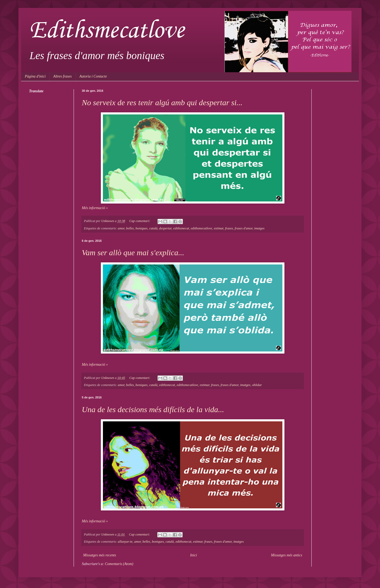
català (153, 228)
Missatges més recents (100, 555)
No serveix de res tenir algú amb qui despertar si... (162, 102)
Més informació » (95, 208)
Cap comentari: (140, 221)
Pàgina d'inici (35, 76)
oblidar (257, 385)
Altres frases (63, 76)
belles (130, 228)
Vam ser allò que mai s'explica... (133, 252)
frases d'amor (243, 228)
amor (121, 228)
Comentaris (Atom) (119, 564)
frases (229, 228)
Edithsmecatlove (107, 31)
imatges (259, 228)
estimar (218, 228)
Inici (193, 555)
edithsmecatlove (201, 228)
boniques (142, 228)
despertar (165, 228)
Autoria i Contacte (93, 76)
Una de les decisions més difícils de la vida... (153, 409)
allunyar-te (125, 542)
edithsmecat (181, 228)
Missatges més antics (287, 555)
